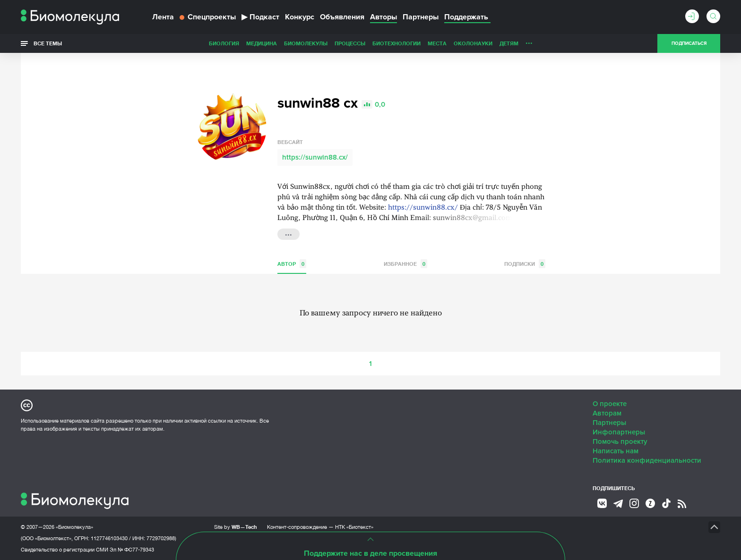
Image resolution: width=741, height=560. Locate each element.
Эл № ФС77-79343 (132, 550)
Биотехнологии (330, 43)
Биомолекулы (239, 43)
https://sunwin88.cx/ (315, 157)
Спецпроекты (208, 17)
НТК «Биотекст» (354, 527)
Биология (157, 43)
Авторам (607, 413)
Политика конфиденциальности (647, 460)
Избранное (405, 264)
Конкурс (300, 17)
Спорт (504, 43)
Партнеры (421, 17)
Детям (442, 43)
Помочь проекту (620, 441)
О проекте (610, 404)
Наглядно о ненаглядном (560, 43)
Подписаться (689, 43)
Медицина (195, 43)
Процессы (283, 43)
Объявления (342, 17)
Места (370, 43)
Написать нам (616, 451)
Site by (236, 527)
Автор (292, 264)
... (289, 233)
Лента (163, 17)
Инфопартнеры (619, 432)
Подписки (525, 264)
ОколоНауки (406, 43)
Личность (474, 43)
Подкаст (260, 17)
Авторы (383, 17)
